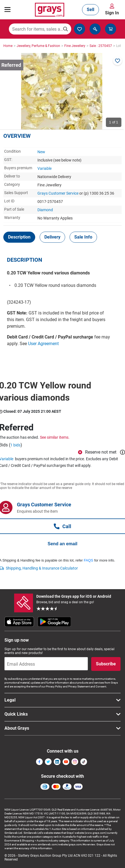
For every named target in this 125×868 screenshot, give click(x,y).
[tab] (19, 237)
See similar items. (55, 437)
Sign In (112, 13)
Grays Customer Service (58, 193)
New (41, 152)
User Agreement (43, 344)
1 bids (15, 445)
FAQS (88, 560)
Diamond (45, 210)
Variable (44, 168)
